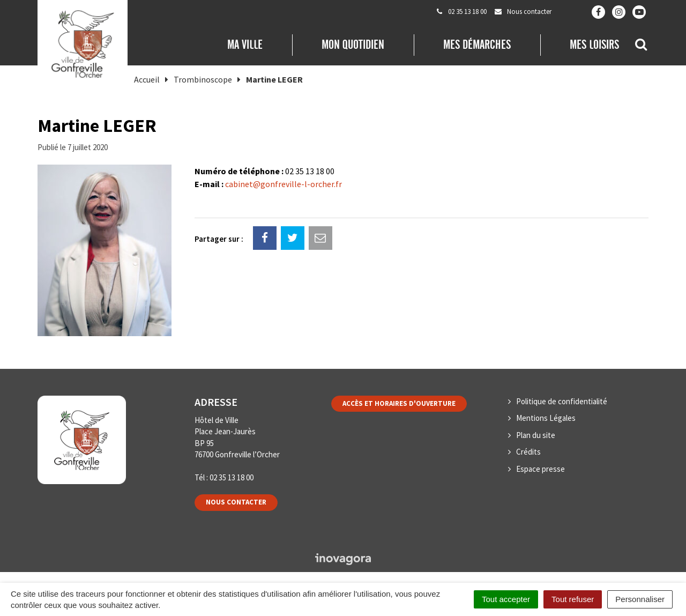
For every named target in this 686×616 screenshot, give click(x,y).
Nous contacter (236, 502)
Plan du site (536, 435)
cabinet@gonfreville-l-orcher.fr (284, 184)
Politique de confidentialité (562, 401)
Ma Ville (245, 44)
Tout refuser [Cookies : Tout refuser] (573, 599)
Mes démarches (477, 44)
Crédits (528, 452)
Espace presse (540, 469)
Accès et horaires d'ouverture (399, 403)
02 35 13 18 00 (232, 477)
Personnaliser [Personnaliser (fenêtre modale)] (640, 599)
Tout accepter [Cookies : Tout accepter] (506, 599)
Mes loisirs (594, 44)
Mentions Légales (546, 418)
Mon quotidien (353, 44)
